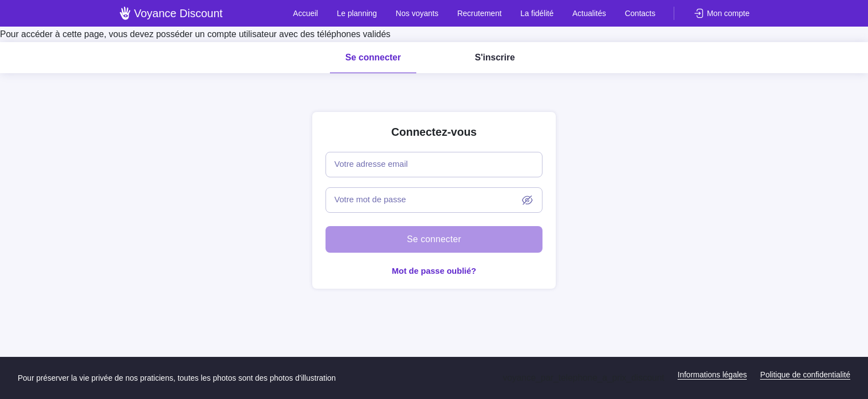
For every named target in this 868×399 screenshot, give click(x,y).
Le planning (356, 13)
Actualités (589, 13)
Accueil (305, 13)
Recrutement (479, 13)
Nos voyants (417, 13)
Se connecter (373, 57)
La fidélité (537, 13)
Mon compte (728, 13)
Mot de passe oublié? (434, 271)
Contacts (640, 13)
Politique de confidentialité (805, 375)
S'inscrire (495, 57)
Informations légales (712, 375)
